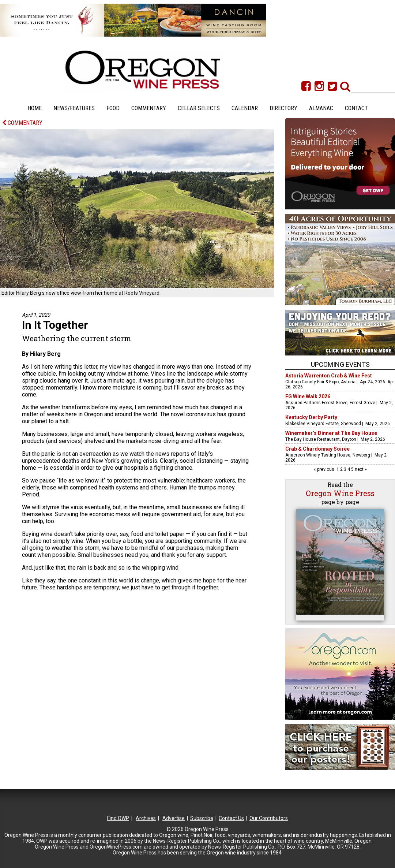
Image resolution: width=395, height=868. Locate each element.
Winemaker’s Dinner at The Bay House (331, 433)
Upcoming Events (340, 364)
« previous (325, 469)
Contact (356, 108)
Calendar (245, 108)
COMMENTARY (22, 123)
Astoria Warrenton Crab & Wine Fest (329, 376)
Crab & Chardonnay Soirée (317, 449)
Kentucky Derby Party (311, 417)
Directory (283, 108)
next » (360, 469)
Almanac (321, 108)
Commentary (149, 108)
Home (35, 108)
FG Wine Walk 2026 (308, 396)
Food (113, 108)
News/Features (74, 108)
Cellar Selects (199, 108)
